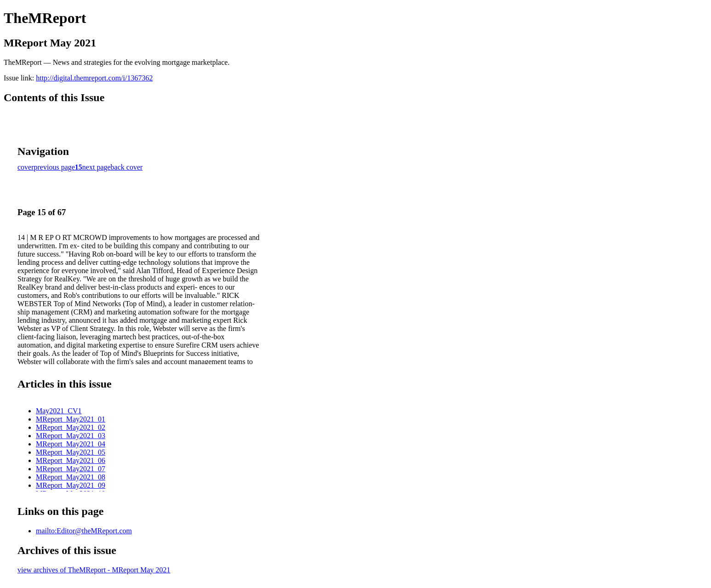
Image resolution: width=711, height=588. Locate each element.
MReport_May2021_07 (71, 469)
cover (26, 167)
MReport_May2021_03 (71, 436)
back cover (127, 167)
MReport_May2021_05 (71, 452)
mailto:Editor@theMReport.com (84, 531)
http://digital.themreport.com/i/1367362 (94, 78)
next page (97, 167)
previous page (54, 167)
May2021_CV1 (59, 411)
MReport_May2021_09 (71, 485)
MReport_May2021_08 (71, 477)
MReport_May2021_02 (71, 427)
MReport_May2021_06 (71, 460)
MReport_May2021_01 (71, 419)
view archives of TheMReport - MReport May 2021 (94, 570)
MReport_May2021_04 (71, 444)
